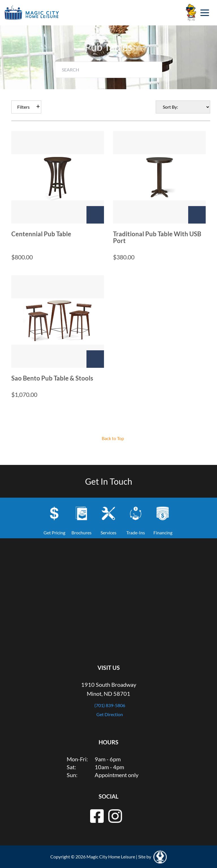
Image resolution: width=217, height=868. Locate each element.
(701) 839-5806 (110, 705)
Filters (23, 107)
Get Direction (110, 714)
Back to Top (113, 438)
